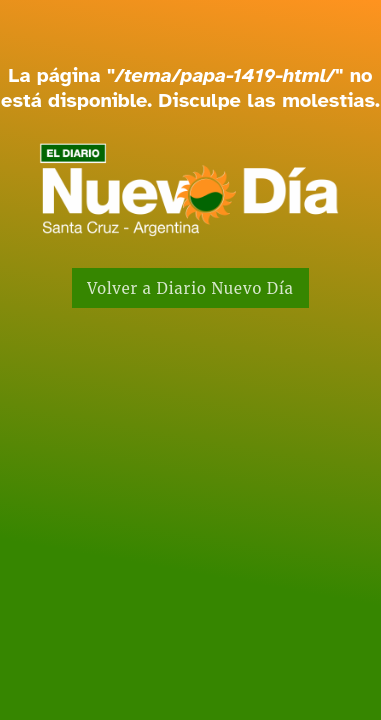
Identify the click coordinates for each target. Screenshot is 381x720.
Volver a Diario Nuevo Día (190, 288)
